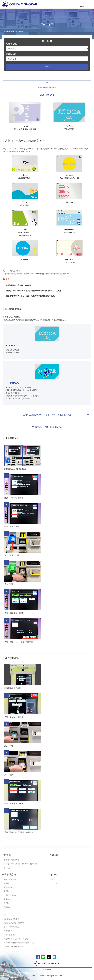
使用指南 (6, 855)
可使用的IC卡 (47, 82)
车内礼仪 (7, 868)
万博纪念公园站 (10, 895)
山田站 (6, 891)
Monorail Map (48, 970)
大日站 (6, 903)
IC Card (54, 883)
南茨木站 (7, 899)
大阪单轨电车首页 (9, 32)
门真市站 (7, 907)
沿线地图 (53, 855)
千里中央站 (8, 887)
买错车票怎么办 (10, 935)
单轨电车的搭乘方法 (11, 860)
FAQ (4, 914)
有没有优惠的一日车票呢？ (14, 947)
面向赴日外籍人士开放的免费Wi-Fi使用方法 (20, 864)
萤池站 (6, 883)
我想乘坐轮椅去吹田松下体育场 (16, 939)
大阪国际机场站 (10, 879)
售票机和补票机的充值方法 (47, 87)
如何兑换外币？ (10, 931)
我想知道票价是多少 (11, 919)
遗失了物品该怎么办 (11, 927)
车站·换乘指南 (9, 875)
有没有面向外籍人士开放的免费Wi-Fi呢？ (20, 943)
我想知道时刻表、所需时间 (14, 923)
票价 (52, 879)
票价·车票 (54, 875)
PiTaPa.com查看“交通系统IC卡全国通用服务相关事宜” (50, 274)
